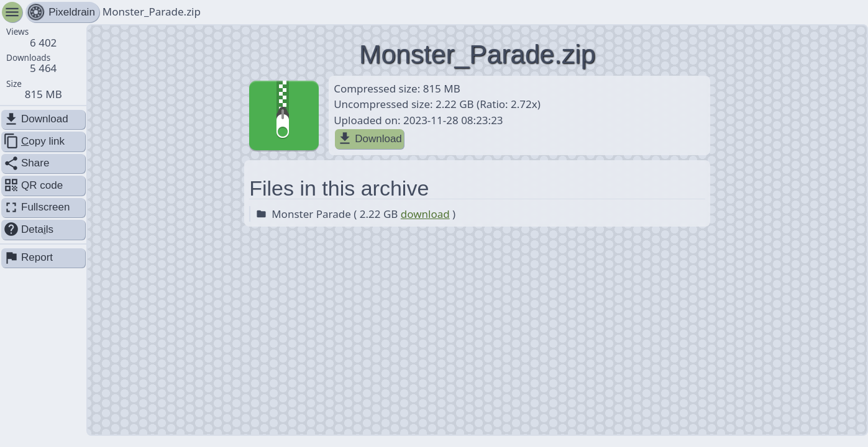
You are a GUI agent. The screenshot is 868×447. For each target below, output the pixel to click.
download (425, 214)
